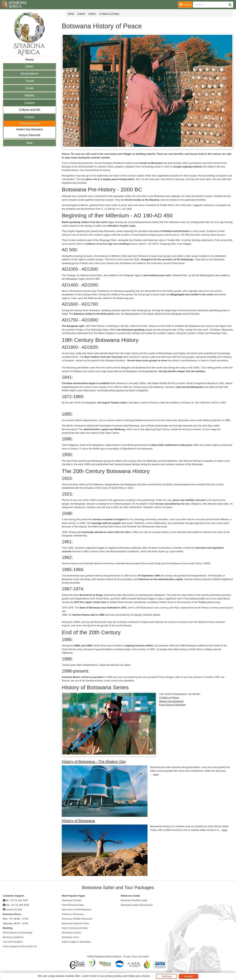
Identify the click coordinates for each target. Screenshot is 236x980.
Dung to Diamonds (29, 135)
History (29, 117)
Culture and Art (30, 110)
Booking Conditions (13, 937)
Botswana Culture (71, 933)
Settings (167, 976)
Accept (188, 976)
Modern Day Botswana (29, 129)
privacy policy (113, 976)
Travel (29, 81)
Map (29, 143)
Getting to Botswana (73, 914)
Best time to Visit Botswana (77, 910)
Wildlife (29, 96)
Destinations (30, 74)
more (156, 774)
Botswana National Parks (75, 923)
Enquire (186, 4)
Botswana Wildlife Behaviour (77, 919)
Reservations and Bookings (18, 933)
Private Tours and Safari (136, 957)
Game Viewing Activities (75, 928)
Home (29, 60)
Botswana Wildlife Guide (134, 900)
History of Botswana (78, 821)
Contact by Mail (14, 910)
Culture (29, 103)
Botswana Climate (72, 900)
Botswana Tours (70, 937)
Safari (29, 66)
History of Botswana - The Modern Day (94, 762)
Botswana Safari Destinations (137, 905)
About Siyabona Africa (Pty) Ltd (20, 946)
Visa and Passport (13, 942)
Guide (29, 88)
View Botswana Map (73, 905)
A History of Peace (30, 123)
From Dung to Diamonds (172, 705)
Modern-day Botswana (171, 701)
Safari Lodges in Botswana (76, 942)
